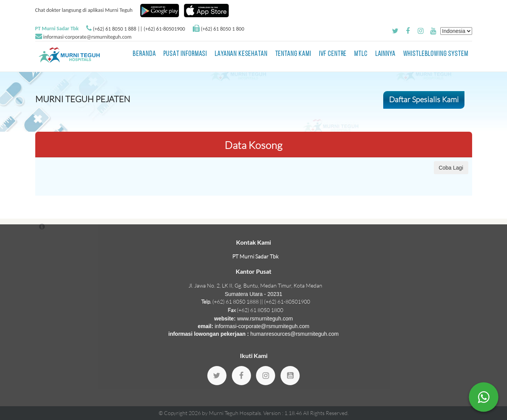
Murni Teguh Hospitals (235, 413)
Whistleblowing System (436, 54)
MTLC (361, 54)
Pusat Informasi (185, 54)
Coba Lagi (451, 168)
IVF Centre (333, 54)
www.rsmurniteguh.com (265, 319)
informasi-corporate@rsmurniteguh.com (87, 37)
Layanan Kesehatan (241, 54)
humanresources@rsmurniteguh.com (295, 334)
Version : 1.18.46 (283, 413)
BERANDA (144, 54)
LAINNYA (385, 54)
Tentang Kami (293, 54)
